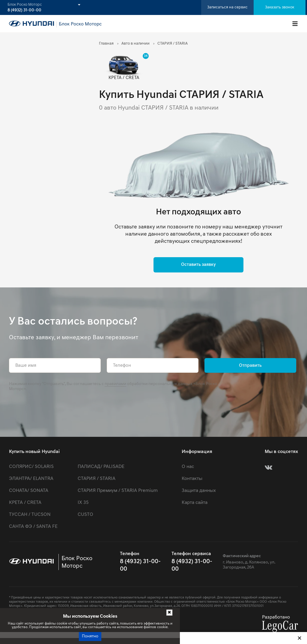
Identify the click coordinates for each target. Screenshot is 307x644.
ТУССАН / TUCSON (30, 515)
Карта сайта (195, 503)
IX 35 (83, 503)
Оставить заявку (198, 265)
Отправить (250, 366)
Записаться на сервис (227, 7)
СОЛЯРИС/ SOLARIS (31, 467)
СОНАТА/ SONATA (29, 491)
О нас (188, 467)
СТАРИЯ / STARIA (97, 479)
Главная (106, 44)
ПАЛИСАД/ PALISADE (101, 467)
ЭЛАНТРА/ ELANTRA (31, 479)
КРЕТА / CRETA (25, 503)
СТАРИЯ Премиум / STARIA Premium (118, 491)
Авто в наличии (136, 44)
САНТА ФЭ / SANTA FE (33, 527)
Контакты (192, 479)
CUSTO (85, 515)
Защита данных (199, 491)
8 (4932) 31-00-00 (24, 10)
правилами (115, 384)
